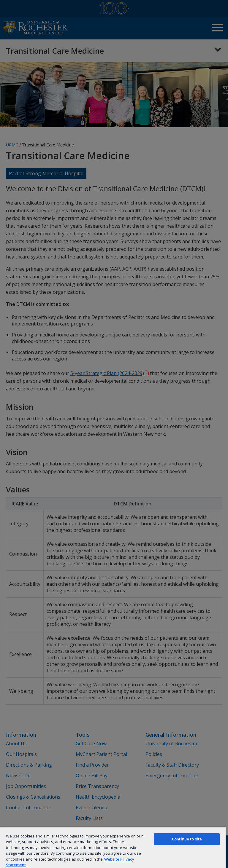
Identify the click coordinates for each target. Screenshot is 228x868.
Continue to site (187, 839)
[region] (113, 847)
